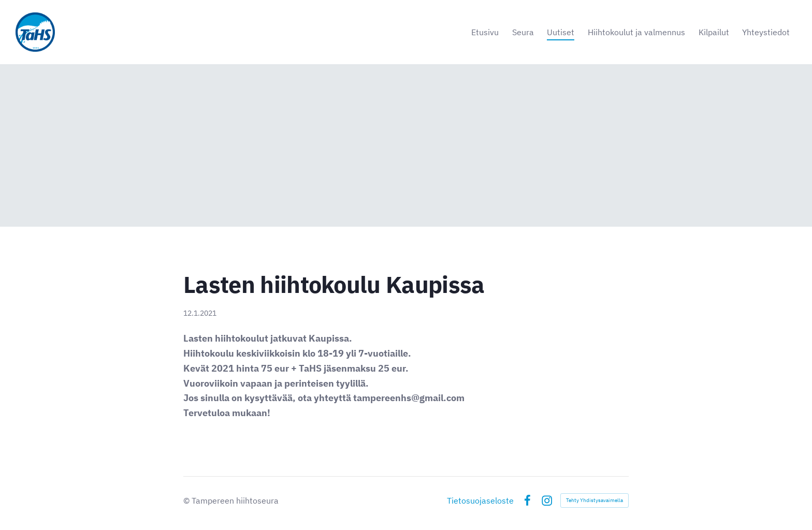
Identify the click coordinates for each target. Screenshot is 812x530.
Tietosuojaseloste (480, 500)
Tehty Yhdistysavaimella (594, 500)
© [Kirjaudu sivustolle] (187, 500)
